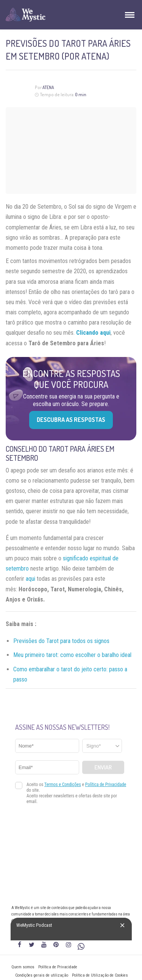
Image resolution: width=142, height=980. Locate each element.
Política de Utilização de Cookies (100, 975)
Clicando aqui (93, 333)
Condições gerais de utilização (42, 975)
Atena (48, 87)
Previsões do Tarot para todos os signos (61, 641)
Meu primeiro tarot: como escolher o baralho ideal (72, 655)
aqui (30, 579)
